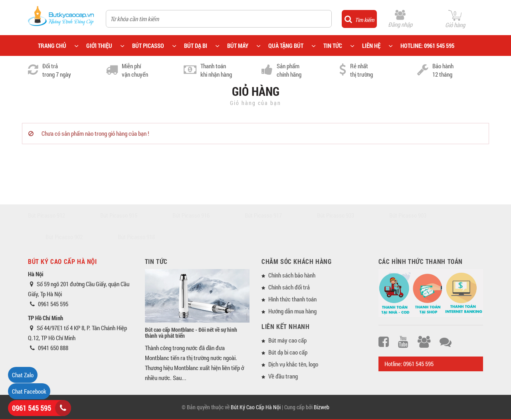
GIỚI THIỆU (99, 46)
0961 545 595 (32, 408)
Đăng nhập (400, 24)
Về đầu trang (283, 376)
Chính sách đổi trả (289, 287)
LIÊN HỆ (371, 46)
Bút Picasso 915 (119, 215)
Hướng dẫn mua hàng (292, 311)
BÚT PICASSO (148, 46)
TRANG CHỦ (52, 46)
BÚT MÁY (238, 46)
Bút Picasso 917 (263, 215)
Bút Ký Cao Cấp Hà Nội (256, 407)
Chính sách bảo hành (292, 275)
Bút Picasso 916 (191, 215)
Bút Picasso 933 (336, 215)
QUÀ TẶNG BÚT (286, 46)
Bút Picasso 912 (47, 215)
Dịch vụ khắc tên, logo (293, 364)
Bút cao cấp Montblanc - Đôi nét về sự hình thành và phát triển (191, 333)
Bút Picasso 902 (64, 237)
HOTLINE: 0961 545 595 (427, 46)
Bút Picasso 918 (136, 237)
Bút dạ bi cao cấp (288, 352)
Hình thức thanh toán (292, 299)
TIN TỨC (333, 46)
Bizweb (322, 407)
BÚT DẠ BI (196, 46)
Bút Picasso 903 (408, 215)
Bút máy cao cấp (287, 340)
